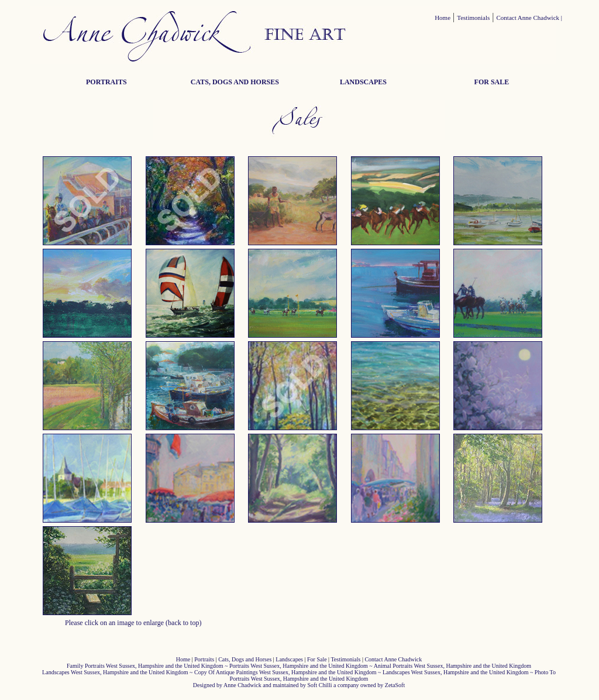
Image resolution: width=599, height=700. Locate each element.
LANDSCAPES (363, 82)
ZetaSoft (395, 685)
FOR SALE (492, 82)
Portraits (204, 659)
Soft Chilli (320, 685)
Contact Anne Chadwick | (530, 18)
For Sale (317, 659)
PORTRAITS (106, 82)
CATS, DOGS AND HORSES (235, 82)
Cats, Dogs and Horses (245, 659)
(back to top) (183, 623)
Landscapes (289, 659)
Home (443, 18)
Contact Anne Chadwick (393, 659)
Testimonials (473, 18)
